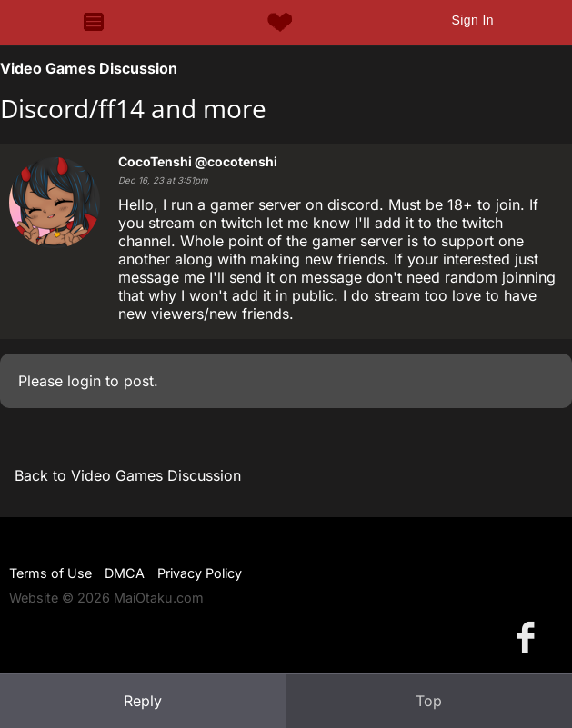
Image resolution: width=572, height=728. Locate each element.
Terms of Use (50, 573)
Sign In (472, 20)
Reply (143, 701)
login (84, 381)
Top (429, 701)
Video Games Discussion (89, 68)
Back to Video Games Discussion (128, 475)
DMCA (125, 573)
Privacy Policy (200, 573)
